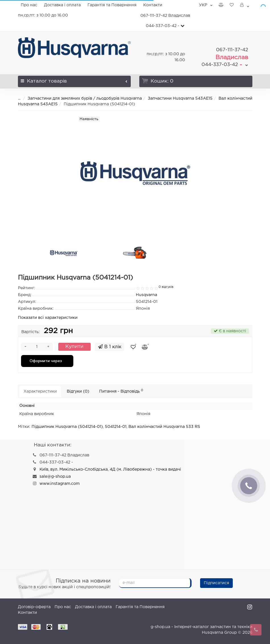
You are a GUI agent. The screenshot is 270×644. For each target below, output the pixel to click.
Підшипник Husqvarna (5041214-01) (67, 427)
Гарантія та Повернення (112, 5)
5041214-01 (116, 427)
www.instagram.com (60, 484)
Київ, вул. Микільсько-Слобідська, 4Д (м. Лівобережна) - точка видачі (110, 469)
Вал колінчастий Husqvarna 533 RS (164, 427)
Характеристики (40, 391)
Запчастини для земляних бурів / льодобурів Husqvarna (85, 99)
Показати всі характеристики (48, 318)
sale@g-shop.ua (55, 477)
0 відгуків (166, 287)
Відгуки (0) (78, 391)
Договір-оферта (34, 607)
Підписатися (216, 583)
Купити (74, 347)
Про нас (29, 5)
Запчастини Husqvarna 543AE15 (180, 99)
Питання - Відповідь (121, 391)
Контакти (153, 5)
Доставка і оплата (62, 5)
